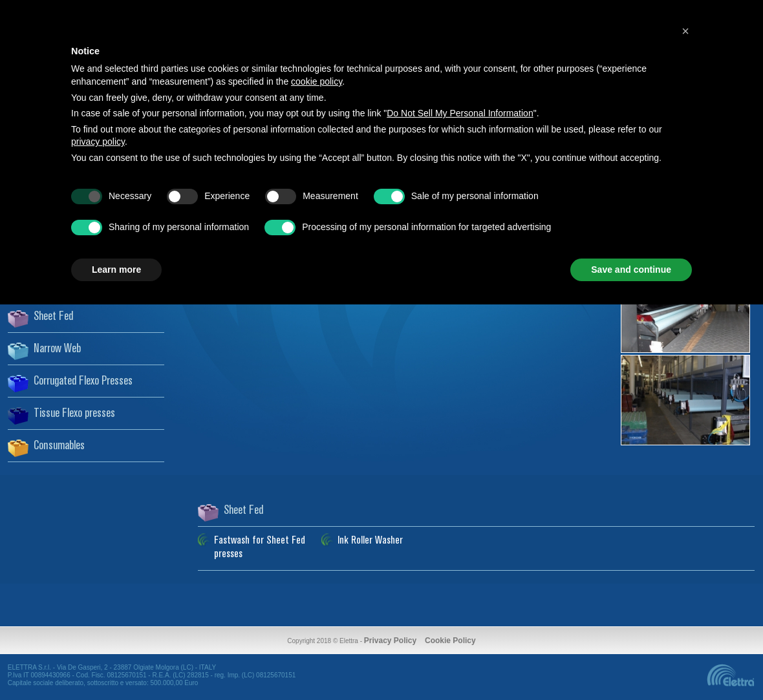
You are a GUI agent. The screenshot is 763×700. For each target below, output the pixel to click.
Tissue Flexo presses (74, 414)
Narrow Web (57, 349)
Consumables (59, 446)
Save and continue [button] (631, 270)
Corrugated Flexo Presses (83, 381)
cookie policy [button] (317, 81)
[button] (685, 31)
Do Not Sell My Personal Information (460, 113)
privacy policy (98, 142)
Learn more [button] (116, 270)
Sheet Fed (53, 317)
